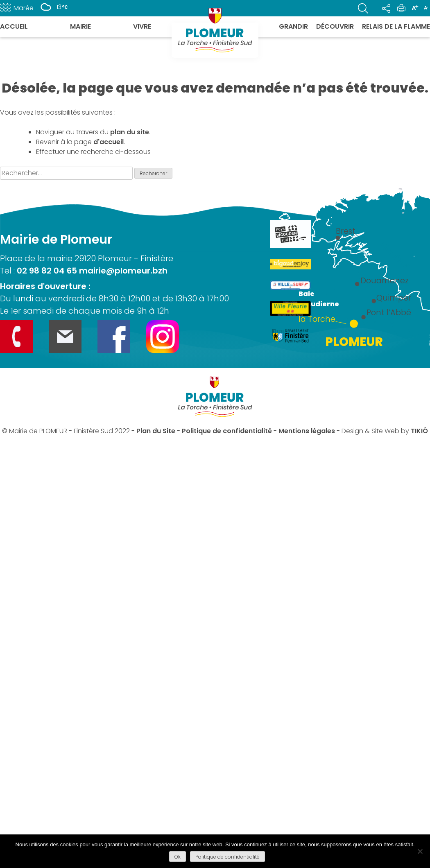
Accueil (14, 26)
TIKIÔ (419, 431)
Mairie (80, 26)
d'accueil (109, 142)
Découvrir (335, 26)
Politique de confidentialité (227, 431)
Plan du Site (156, 431)
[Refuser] (420, 851)
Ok (178, 857)
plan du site (130, 132)
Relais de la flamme (396, 26)
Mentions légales (307, 431)
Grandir (293, 26)
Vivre (142, 26)
